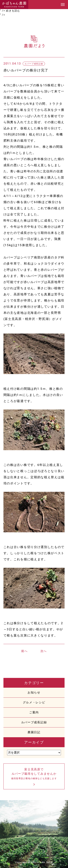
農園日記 (34, 732)
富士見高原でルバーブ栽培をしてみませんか (34, 774)
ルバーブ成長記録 (34, 722)
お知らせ (34, 692)
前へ (24, 651)
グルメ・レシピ (34, 702)
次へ (44, 651)
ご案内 (34, 712)
